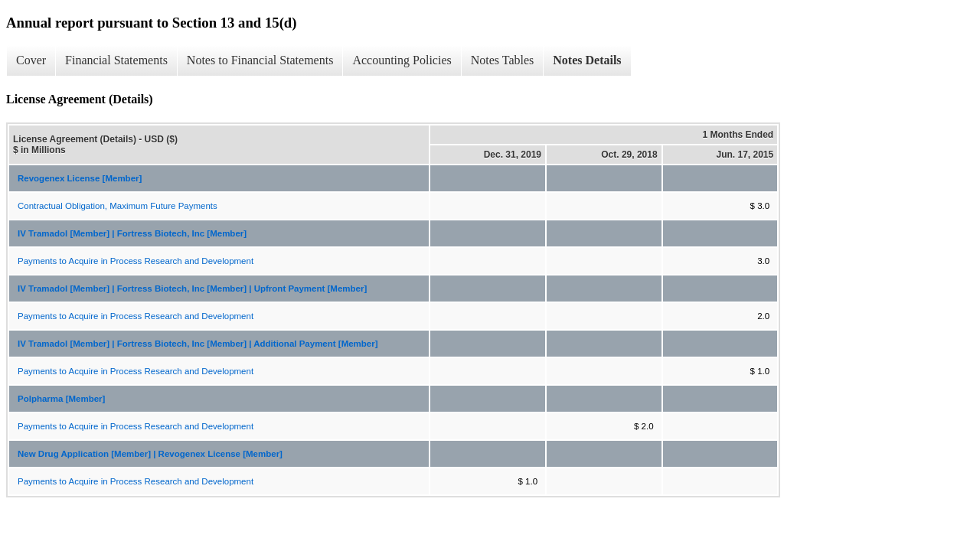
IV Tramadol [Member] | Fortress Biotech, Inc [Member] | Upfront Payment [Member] (192, 289)
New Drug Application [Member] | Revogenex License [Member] (150, 454)
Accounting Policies (402, 60)
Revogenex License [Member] (80, 178)
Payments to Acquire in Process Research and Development (136, 261)
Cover (31, 60)
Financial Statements (116, 60)
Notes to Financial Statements (260, 60)
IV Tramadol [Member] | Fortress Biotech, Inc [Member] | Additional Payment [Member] (198, 344)
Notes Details (587, 60)
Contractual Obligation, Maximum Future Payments (118, 206)
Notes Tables (503, 60)
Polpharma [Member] (61, 399)
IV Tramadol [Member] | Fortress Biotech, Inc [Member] (132, 233)
